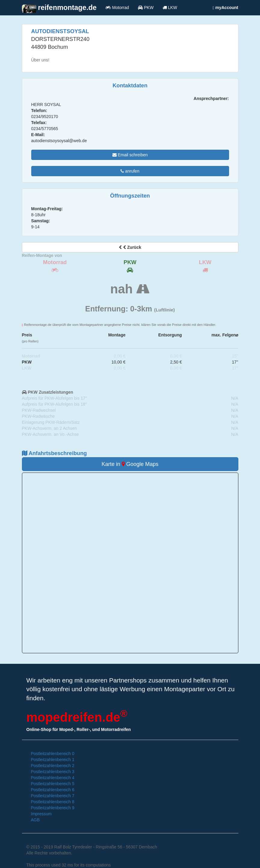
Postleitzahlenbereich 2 (53, 766)
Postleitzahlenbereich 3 (53, 772)
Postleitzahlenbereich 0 (53, 754)
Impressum (41, 814)
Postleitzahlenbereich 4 (53, 778)
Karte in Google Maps (130, 464)
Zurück (130, 247)
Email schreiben (130, 155)
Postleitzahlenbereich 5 (53, 784)
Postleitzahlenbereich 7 (53, 796)
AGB (35, 820)
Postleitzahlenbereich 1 (53, 760)
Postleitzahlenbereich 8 (53, 802)
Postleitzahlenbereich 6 (53, 790)
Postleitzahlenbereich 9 (53, 808)
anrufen (130, 171)
